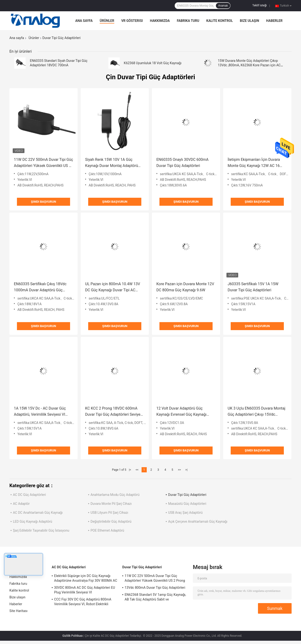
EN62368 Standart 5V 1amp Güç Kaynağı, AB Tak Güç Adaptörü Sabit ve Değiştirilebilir (155, 598)
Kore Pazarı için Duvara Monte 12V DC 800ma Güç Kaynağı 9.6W (185, 287)
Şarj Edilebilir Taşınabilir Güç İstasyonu (41, 530)
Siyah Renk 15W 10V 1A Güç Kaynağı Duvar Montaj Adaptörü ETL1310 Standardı (112, 163)
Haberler (274, 21)
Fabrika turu (188, 21)
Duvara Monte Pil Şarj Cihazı (111, 504)
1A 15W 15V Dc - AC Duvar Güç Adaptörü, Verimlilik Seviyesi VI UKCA (40, 412)
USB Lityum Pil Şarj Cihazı (109, 513)
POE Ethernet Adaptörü (107, 530)
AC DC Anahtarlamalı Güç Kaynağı (38, 513)
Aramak (223, 6)
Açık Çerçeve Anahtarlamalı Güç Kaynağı (198, 522)
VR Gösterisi (132, 21)
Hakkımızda (160, 21)
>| (186, 470)
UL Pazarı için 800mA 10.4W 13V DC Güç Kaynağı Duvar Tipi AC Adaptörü (113, 287)
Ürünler (107, 21)
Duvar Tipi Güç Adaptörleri (187, 495)
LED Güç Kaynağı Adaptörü (33, 522)
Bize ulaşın (250, 21)
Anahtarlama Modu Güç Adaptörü (115, 495)
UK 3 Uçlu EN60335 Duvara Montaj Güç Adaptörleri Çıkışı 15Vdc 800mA (256, 412)
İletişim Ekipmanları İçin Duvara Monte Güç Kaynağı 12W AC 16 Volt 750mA (254, 163)
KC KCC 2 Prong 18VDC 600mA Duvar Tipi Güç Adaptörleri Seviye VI (113, 412)
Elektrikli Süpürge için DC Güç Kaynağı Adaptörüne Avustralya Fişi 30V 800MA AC (86, 578)
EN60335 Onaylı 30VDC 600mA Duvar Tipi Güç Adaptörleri (182, 163)
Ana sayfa (84, 21)
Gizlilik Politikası (73, 636)
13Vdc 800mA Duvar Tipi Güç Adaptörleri (155, 588)
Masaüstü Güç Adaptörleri (187, 504)
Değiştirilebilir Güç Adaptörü (111, 522)
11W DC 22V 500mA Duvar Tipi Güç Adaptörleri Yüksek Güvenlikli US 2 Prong (44, 163)
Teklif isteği (259, 5)
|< (130, 470)
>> (179, 470)
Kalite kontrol (220, 21)
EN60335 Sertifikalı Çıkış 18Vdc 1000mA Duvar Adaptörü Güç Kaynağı (40, 287)
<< (137, 470)
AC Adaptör (21, 504)
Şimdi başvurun (44, 202)
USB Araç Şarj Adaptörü (185, 513)
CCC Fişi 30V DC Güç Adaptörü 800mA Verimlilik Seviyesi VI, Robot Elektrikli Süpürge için (83, 602)
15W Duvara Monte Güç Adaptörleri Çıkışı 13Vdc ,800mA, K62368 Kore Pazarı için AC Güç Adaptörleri (249, 65)
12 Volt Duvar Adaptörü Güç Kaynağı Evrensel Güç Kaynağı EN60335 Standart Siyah (181, 412)
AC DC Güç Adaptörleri (29, 495)
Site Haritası (18, 611)
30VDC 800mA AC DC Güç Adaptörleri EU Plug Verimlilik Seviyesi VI (85, 590)
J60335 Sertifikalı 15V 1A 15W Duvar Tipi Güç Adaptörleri (253, 287)
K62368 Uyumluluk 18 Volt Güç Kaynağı (153, 63)
